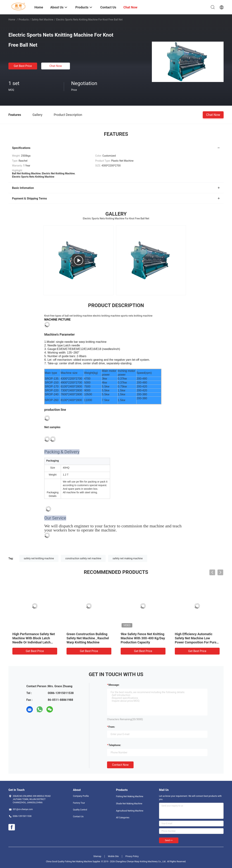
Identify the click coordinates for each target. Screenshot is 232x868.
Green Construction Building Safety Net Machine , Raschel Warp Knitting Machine (88, 638)
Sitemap (97, 856)
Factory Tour (79, 803)
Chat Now (56, 66)
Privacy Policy (132, 856)
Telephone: (115, 745)
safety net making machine (128, 558)
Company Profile (81, 796)
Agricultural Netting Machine (130, 811)
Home (12, 20)
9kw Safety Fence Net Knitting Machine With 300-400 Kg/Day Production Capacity (143, 638)
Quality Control (80, 810)
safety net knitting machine (39, 558)
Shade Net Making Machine (129, 804)
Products (24, 20)
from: (112, 727)
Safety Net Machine (42, 20)
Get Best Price (23, 66)
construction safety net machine (83, 558)
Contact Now (120, 765)
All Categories (123, 818)
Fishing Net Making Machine (130, 796)
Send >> (169, 840)
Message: (114, 685)
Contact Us (78, 817)
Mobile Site (113, 856)
